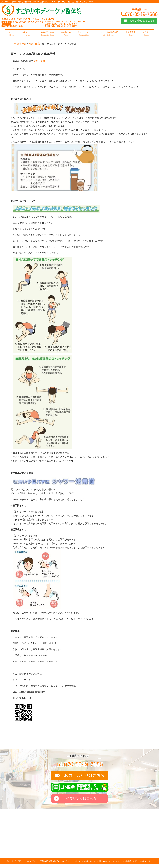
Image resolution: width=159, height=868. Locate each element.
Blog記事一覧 (19, 44)
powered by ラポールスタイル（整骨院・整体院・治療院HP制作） (127, 861)
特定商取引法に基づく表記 (92, 861)
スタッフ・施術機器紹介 (108, 34)
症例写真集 (131, 34)
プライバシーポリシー (73, 861)
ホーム (12, 34)
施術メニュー (27, 34)
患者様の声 (66, 34)
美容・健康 (34, 44)
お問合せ (146, 34)
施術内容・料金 (47, 34)
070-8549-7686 (79, 764)
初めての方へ (84, 34)
